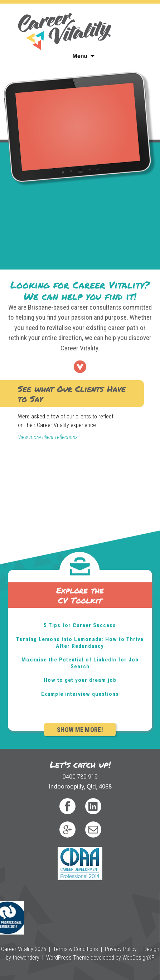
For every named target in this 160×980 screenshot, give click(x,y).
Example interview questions (80, 694)
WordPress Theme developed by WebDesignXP (100, 958)
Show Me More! (80, 730)
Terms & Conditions (76, 949)
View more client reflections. (49, 437)
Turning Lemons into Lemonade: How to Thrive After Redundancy (80, 643)
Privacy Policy (121, 949)
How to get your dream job (80, 680)
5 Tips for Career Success (80, 625)
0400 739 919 (80, 777)
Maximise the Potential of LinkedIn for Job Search (80, 663)
